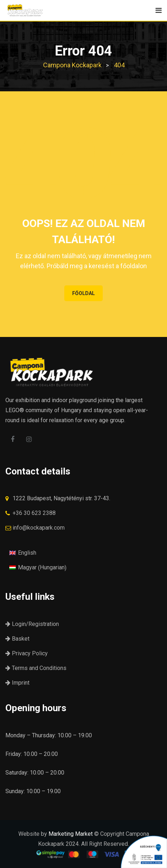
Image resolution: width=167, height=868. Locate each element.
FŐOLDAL (83, 293)
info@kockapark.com (39, 528)
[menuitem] (23, 553)
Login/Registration (32, 624)
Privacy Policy (27, 653)
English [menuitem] (27, 553)
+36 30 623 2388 (34, 513)
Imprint (17, 683)
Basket (17, 639)
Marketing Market (71, 834)
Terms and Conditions (36, 668)
